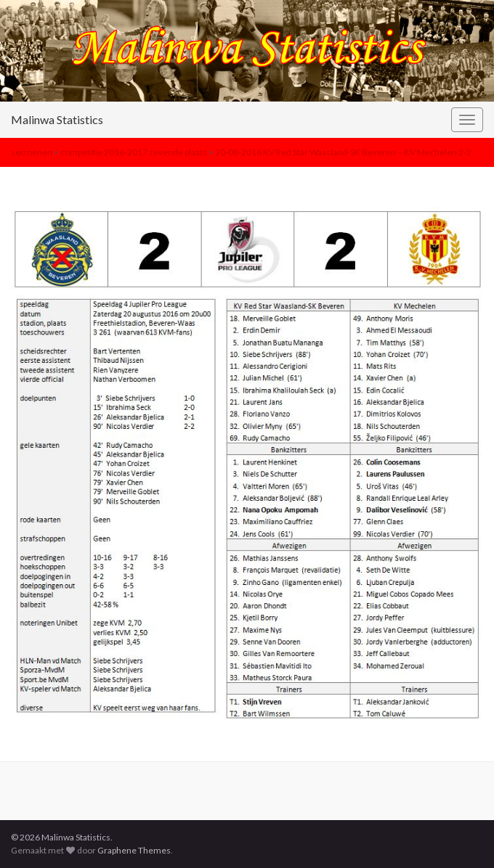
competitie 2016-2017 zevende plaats (134, 152)
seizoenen (32, 152)
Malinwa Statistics (57, 119)
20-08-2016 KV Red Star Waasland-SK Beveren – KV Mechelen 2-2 (343, 152)
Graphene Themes (134, 850)
